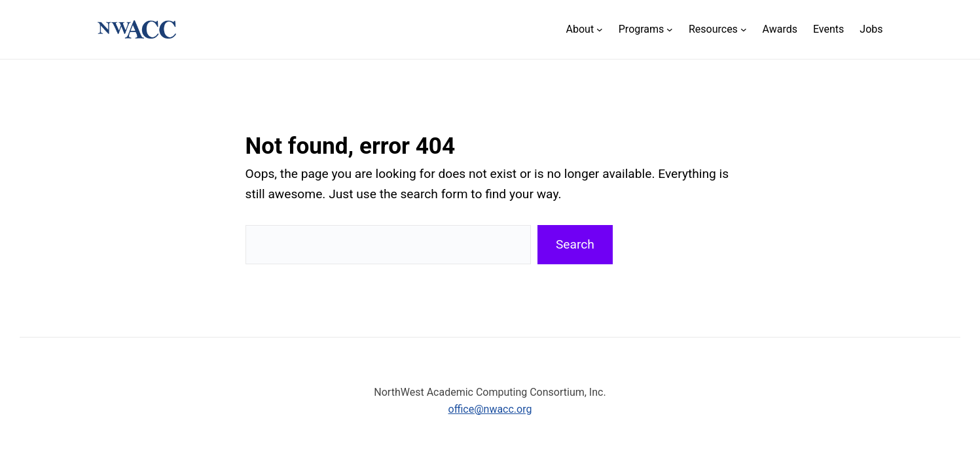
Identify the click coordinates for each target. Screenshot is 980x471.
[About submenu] (585, 30)
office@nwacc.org (490, 409)
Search (575, 244)
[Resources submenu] (718, 30)
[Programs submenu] (646, 30)
